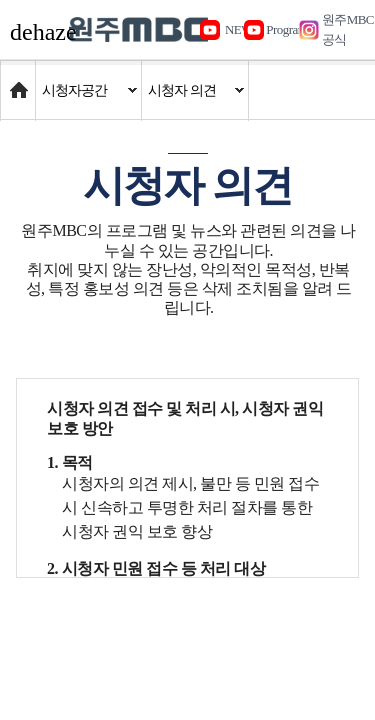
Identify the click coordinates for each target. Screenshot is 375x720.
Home (19, 80)
